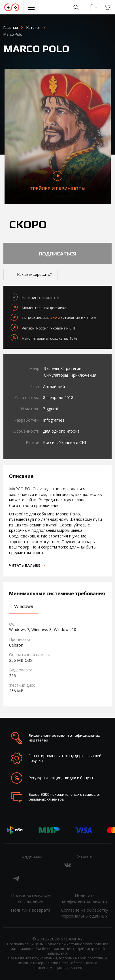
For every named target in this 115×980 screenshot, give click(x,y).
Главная (11, 27)
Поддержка (30, 856)
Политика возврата (31, 910)
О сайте (85, 856)
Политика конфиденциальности (85, 898)
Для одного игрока (61, 431)
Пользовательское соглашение (30, 898)
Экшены (51, 368)
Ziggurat (51, 409)
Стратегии (71, 368)
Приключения (83, 375)
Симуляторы (56, 375)
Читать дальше (25, 565)
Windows (24, 606)
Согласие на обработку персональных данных (85, 913)
